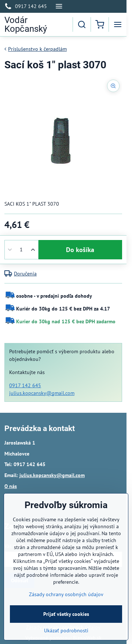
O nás (11, 486)
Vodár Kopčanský (26, 24)
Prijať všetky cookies (66, 628)
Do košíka (80, 250)
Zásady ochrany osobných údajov (66, 609)
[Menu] (118, 24)
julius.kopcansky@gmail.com (42, 393)
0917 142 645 (25, 385)
